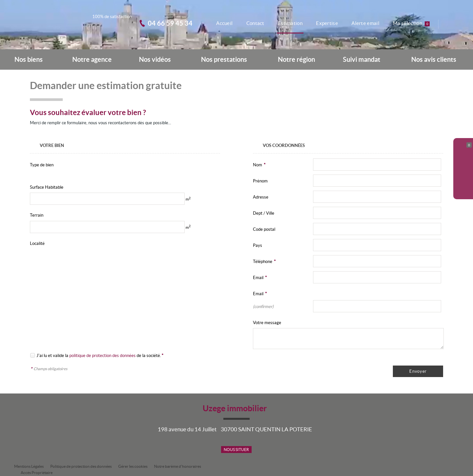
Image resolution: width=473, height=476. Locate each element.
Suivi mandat (362, 59)
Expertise (326, 23)
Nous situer (236, 450)
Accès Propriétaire (37, 473)
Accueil (221, 23)
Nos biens (29, 59)
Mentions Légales (29, 466)
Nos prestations (224, 59)
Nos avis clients (434, 59)
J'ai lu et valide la (52, 356)
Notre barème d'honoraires (178, 466)
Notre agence (92, 59)
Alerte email (365, 23)
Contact (253, 23)
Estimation (289, 23)
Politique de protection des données (81, 466)
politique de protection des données (102, 356)
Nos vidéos (155, 59)
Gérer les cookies (133, 466)
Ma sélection (412, 23)
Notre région (296, 59)
